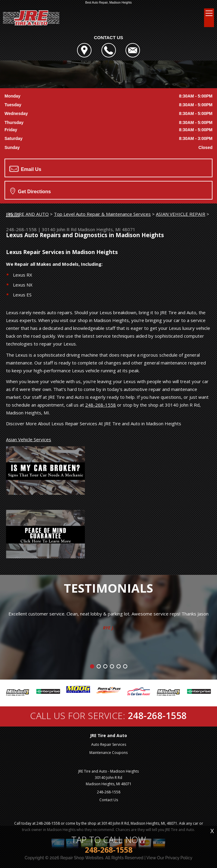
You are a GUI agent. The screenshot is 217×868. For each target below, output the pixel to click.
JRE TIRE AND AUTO (27, 214)
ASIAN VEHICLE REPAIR (181, 214)
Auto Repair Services (109, 744)
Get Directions (31, 191)
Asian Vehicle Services (29, 439)
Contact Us (109, 800)
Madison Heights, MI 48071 (107, 229)
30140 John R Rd (59, 229)
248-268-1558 (21, 229)
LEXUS (13, 215)
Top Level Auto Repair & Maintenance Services (102, 214)
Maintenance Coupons (108, 753)
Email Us (25, 169)
